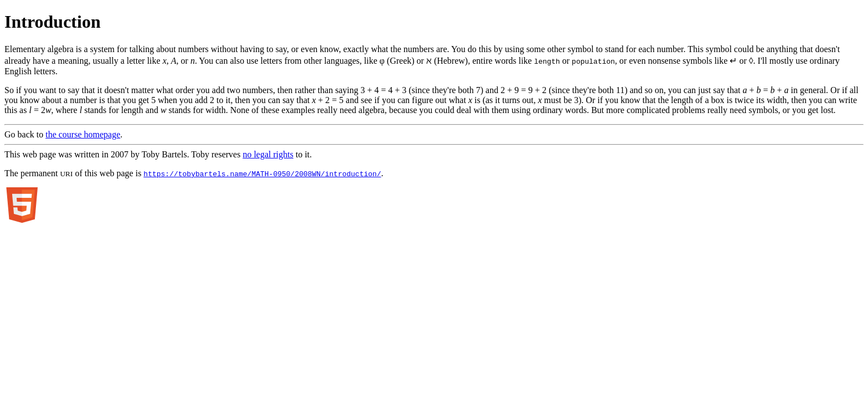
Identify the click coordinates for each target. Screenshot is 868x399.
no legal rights (268, 154)
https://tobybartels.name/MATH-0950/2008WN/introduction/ (262, 173)
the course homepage (83, 134)
